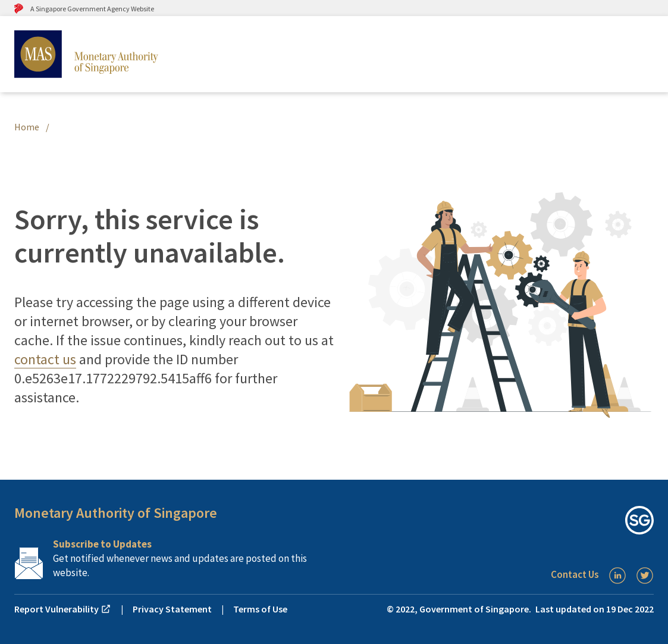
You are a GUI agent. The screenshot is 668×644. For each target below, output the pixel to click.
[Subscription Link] (174, 558)
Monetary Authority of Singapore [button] (116, 513)
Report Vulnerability (63, 609)
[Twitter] (645, 576)
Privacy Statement (172, 609)
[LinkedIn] (617, 576)
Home (27, 127)
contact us (45, 359)
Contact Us (575, 574)
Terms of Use (260, 609)
